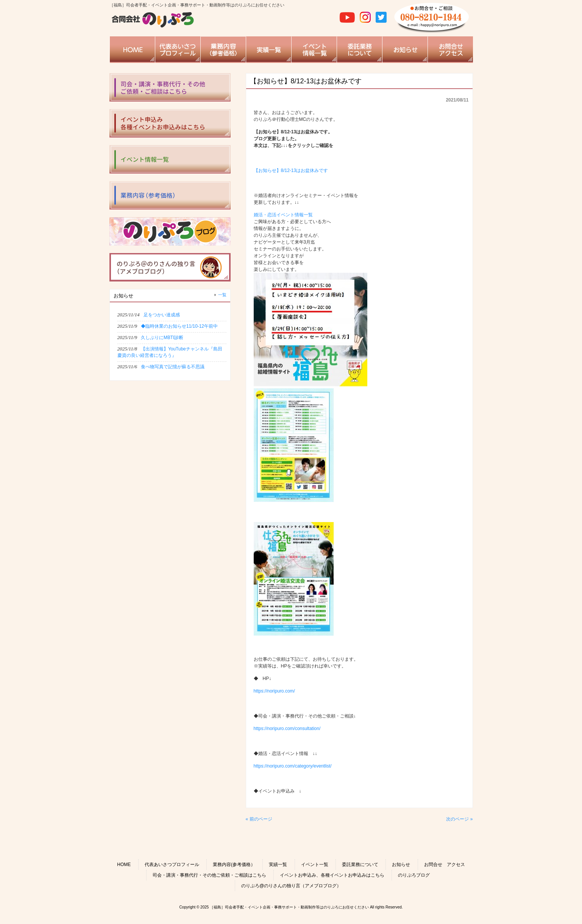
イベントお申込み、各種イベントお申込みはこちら (332, 875)
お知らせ (401, 865)
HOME (124, 865)
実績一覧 (278, 865)
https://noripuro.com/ (274, 691)
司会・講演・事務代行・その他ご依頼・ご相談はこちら (209, 875)
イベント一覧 (315, 865)
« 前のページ (259, 819)
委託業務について (360, 865)
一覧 (222, 295)
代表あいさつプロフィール (172, 865)
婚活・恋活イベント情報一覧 (283, 215)
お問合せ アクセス (445, 865)
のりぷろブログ (414, 875)
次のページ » (459, 819)
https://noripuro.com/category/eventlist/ (293, 766)
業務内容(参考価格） (234, 865)
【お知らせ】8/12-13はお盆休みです (291, 170)
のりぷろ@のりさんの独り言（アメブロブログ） (291, 886)
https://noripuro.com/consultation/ (287, 729)
